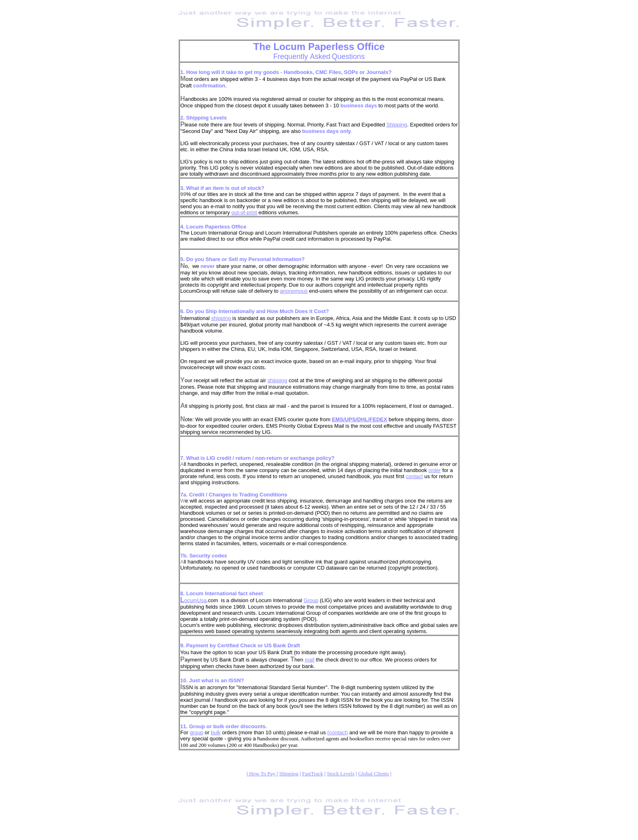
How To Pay (263, 774)
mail (310, 660)
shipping (221, 318)
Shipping (397, 125)
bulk (216, 732)
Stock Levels (341, 774)
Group (311, 600)
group (196, 732)
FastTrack (313, 774)
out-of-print (244, 212)
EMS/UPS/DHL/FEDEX (360, 419)
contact (414, 476)
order (435, 470)
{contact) (338, 732)
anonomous (294, 291)
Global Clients (373, 774)
